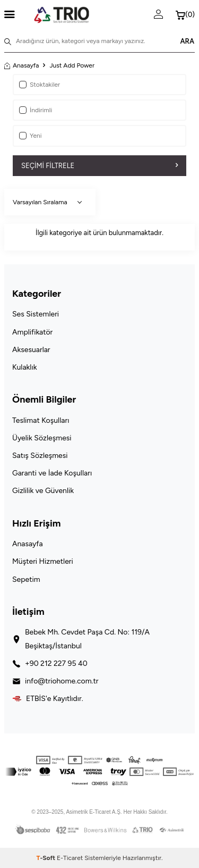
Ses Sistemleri (36, 314)
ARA (187, 41)
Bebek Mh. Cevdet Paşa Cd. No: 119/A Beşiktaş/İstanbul (87, 639)
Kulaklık (24, 367)
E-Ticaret (70, 858)
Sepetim (26, 579)
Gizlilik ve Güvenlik (43, 491)
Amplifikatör (32, 332)
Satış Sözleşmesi (40, 456)
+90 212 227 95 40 (56, 663)
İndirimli (36, 110)
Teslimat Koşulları (41, 420)
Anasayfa (21, 65)
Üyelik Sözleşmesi (42, 438)
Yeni (31, 136)
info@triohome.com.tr (62, 681)
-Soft (46, 858)
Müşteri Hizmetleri (43, 561)
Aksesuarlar (31, 350)
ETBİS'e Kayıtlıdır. (55, 699)
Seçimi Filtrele (99, 166)
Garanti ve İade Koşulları (52, 473)
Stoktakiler (40, 85)
